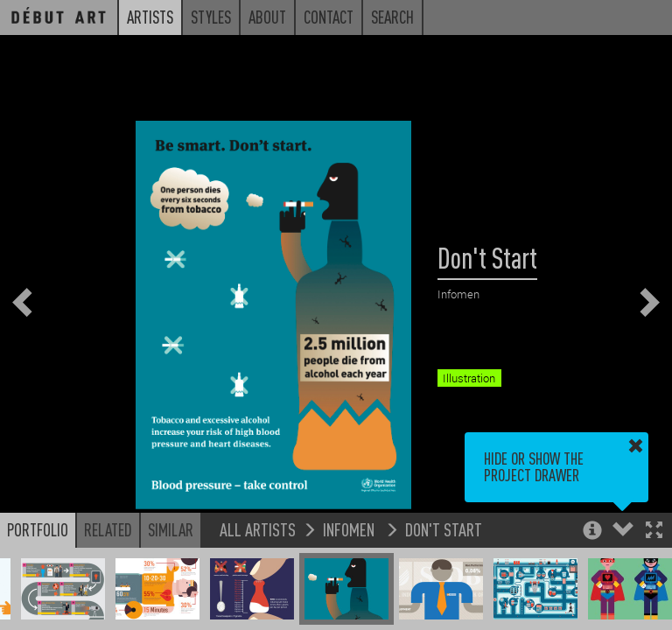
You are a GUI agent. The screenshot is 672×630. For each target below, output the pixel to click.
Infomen (350, 529)
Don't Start (444, 529)
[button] (654, 532)
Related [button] (108, 529)
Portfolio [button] (38, 529)
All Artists (258, 529)
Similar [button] (171, 529)
